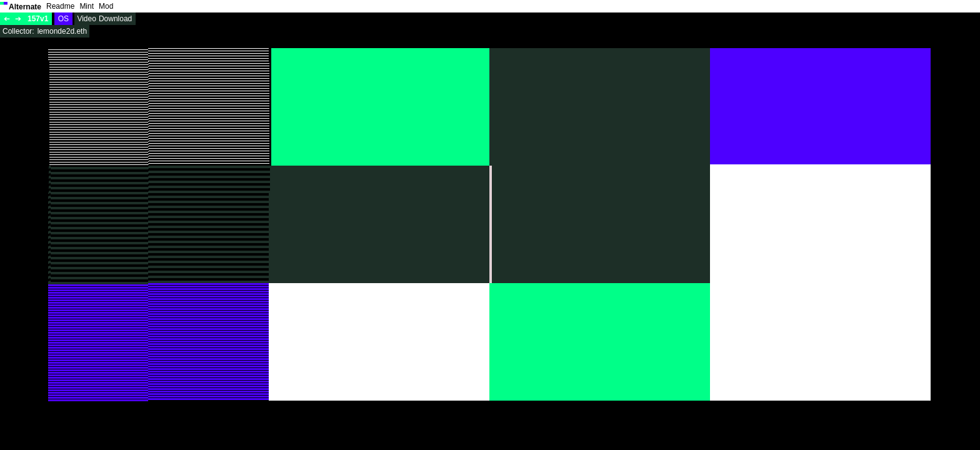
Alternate (25, 7)
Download (115, 19)
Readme (60, 6)
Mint (87, 6)
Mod (106, 6)
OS (63, 19)
